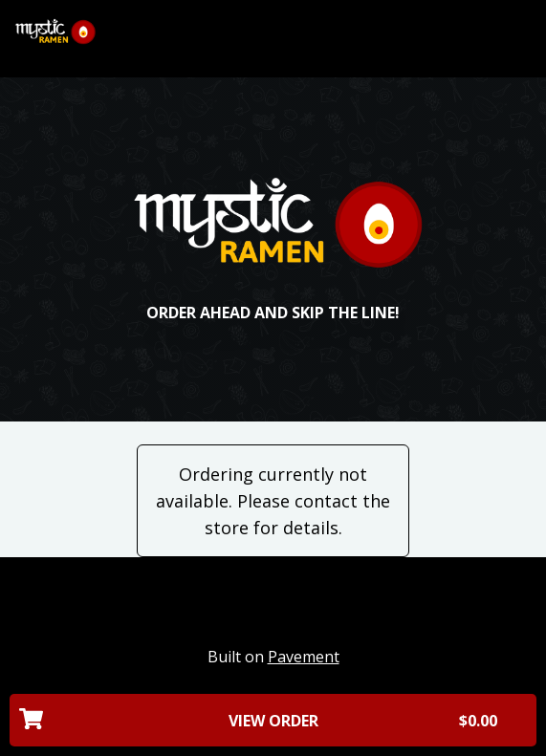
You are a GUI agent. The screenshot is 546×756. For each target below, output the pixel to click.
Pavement (304, 657)
